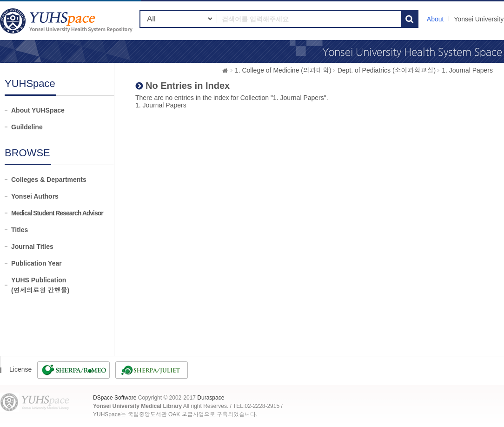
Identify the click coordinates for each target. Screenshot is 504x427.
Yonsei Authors (35, 196)
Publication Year (36, 263)
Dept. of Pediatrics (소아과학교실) (387, 70)
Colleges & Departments (49, 180)
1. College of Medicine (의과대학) (283, 70)
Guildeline (27, 127)
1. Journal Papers (467, 70)
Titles (20, 230)
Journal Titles (32, 247)
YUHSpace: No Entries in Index (67, 21)
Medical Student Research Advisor (57, 213)
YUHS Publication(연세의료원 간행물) (40, 285)
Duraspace (211, 398)
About (435, 19)
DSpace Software (115, 398)
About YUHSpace (38, 110)
